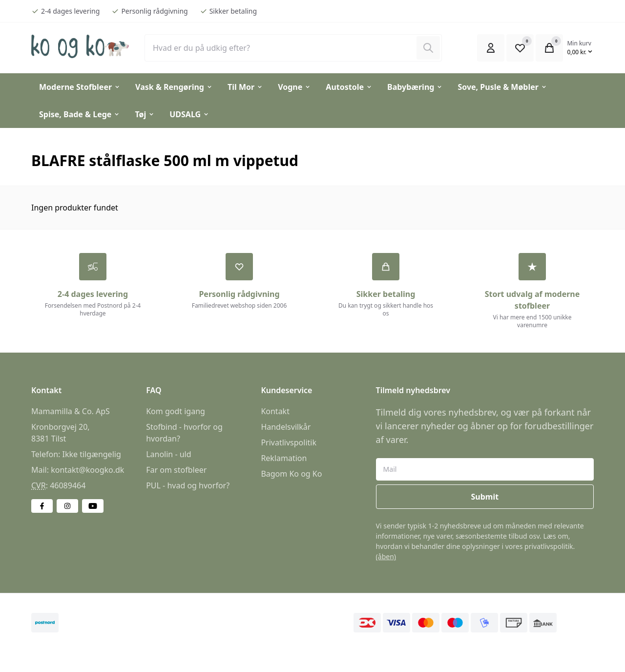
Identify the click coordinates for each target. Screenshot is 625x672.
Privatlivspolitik (289, 443)
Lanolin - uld (168, 455)
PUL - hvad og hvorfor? (188, 486)
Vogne (294, 87)
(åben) (386, 557)
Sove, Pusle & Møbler (502, 87)
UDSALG (189, 114)
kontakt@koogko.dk (87, 470)
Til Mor (245, 87)
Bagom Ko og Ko (291, 474)
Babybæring (415, 87)
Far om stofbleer (176, 470)
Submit (485, 497)
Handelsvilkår (286, 427)
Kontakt (275, 412)
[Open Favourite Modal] (520, 48)
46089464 (68, 486)
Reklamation (284, 459)
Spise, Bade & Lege (80, 114)
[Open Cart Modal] (549, 48)
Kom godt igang (176, 412)
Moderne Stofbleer (80, 87)
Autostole (349, 87)
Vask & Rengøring (174, 87)
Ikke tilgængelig (91, 455)
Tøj (145, 114)
